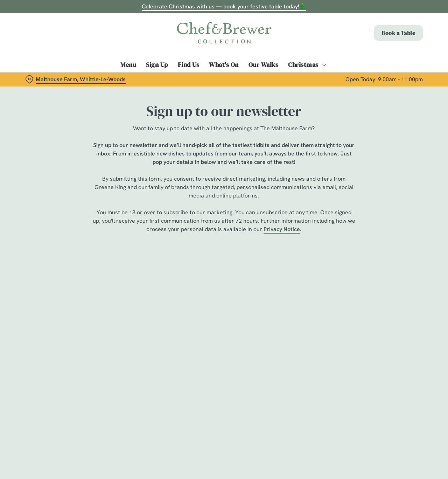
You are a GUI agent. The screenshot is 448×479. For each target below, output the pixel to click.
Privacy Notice (282, 229)
